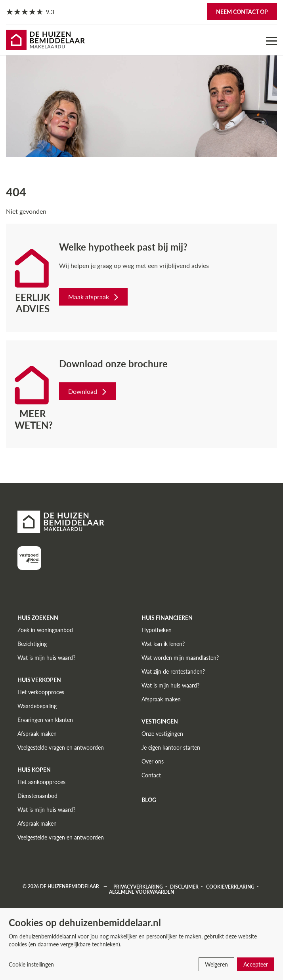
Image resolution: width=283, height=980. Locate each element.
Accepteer (256, 964)
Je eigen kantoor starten (171, 747)
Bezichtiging (32, 644)
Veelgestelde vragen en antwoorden (61, 747)
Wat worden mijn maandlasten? (180, 658)
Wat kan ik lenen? (163, 644)
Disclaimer (184, 886)
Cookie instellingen (31, 964)
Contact (151, 775)
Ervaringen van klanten (45, 720)
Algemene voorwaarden (141, 892)
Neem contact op (242, 12)
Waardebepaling (37, 706)
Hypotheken (157, 630)
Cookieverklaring (230, 886)
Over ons (153, 761)
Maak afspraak (94, 297)
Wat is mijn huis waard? (46, 658)
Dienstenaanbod (37, 796)
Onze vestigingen (162, 734)
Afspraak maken (37, 734)
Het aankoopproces (41, 782)
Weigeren (216, 964)
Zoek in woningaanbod (45, 630)
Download (88, 391)
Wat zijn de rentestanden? (173, 671)
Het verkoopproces (41, 692)
